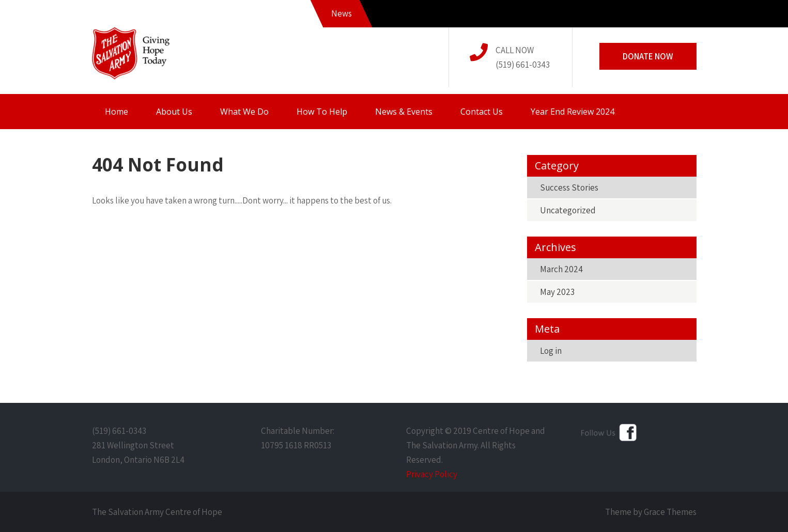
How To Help (322, 112)
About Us (174, 112)
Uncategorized (568, 210)
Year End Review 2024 (573, 112)
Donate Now (648, 56)
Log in (551, 351)
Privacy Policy (432, 474)
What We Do (244, 112)
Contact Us (482, 112)
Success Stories (569, 187)
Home (117, 112)
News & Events (404, 112)
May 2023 (557, 292)
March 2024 (561, 269)
